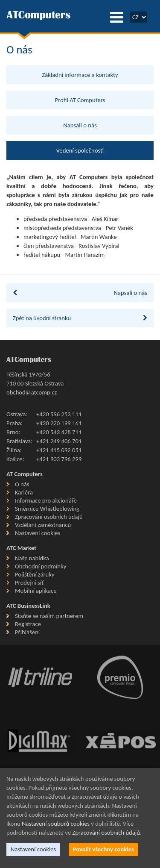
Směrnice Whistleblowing (47, 509)
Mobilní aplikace (36, 591)
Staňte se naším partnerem (49, 616)
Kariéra (24, 492)
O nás (22, 484)
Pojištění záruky (35, 574)
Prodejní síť (29, 583)
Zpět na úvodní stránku (80, 318)
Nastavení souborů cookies (56, 824)
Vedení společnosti (80, 150)
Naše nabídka (32, 558)
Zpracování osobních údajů (49, 517)
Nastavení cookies (38, 533)
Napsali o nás (80, 125)
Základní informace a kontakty (80, 75)
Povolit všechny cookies (103, 849)
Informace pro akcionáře (46, 500)
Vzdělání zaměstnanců (43, 525)
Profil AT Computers (80, 100)
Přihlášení (27, 632)
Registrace (28, 624)
